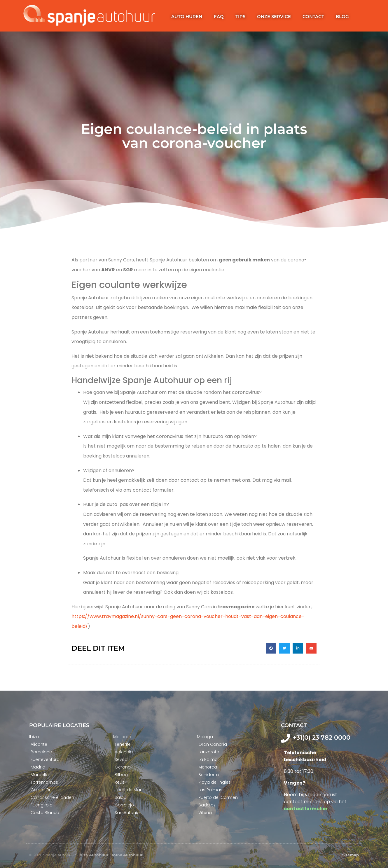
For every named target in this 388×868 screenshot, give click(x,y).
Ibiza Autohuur (93, 855)
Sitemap (351, 855)
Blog (342, 16)
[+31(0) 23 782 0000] (285, 738)
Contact (313, 16)
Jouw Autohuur (127, 855)
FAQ (219, 16)
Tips (240, 16)
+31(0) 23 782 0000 (322, 737)
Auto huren (187, 16)
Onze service (274, 16)
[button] (271, 648)
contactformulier (306, 809)
